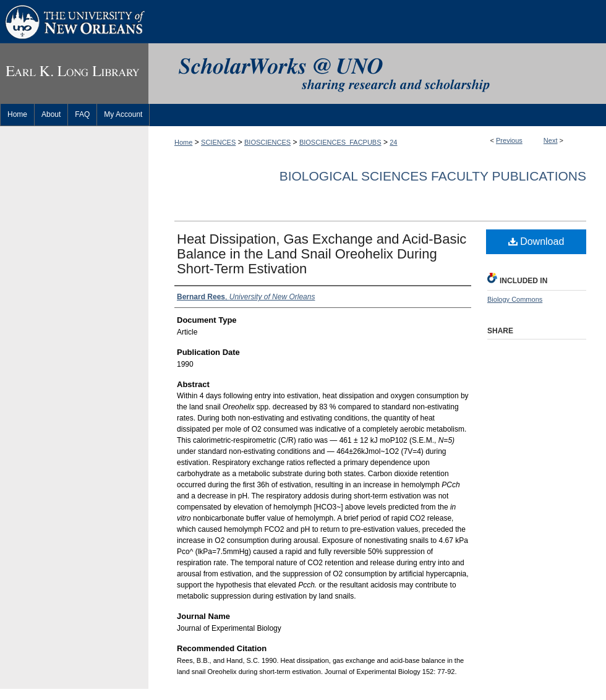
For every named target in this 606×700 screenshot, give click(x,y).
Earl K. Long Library (74, 74)
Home (183, 142)
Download (536, 241)
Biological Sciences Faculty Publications (433, 176)
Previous (509, 140)
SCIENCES (218, 142)
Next (551, 140)
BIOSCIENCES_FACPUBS (340, 142)
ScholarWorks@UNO (377, 74)
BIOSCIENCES (267, 142)
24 (393, 142)
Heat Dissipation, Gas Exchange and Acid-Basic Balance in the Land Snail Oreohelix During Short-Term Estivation (322, 254)
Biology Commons (515, 299)
